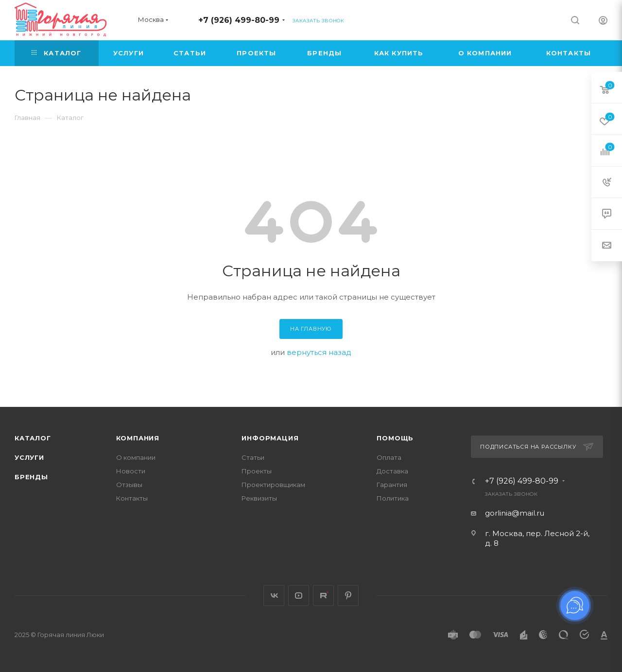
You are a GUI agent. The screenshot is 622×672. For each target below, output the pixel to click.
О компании (136, 457)
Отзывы (129, 485)
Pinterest (348, 596)
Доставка (392, 471)
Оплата (389, 457)
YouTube (299, 596)
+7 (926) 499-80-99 (239, 20)
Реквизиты (259, 498)
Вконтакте (274, 596)
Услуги (29, 457)
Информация (270, 438)
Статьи (253, 457)
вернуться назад (319, 352)
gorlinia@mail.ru (515, 513)
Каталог (33, 438)
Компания (138, 438)
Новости (131, 471)
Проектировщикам (273, 485)
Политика (393, 498)
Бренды (31, 477)
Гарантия (392, 485)
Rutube (323, 596)
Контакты (132, 498)
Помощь (395, 438)
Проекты (257, 471)
